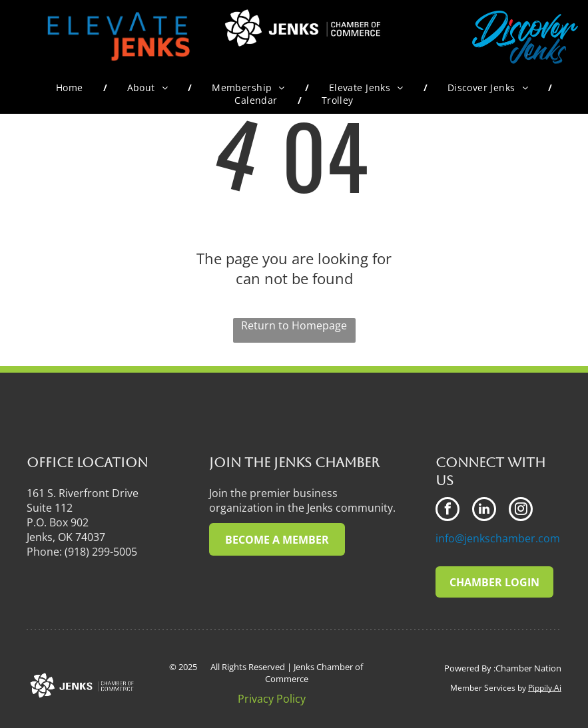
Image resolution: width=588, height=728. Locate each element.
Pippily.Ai (545, 688)
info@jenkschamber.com (498, 538)
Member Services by (488, 688)
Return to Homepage (294, 325)
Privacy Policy (272, 699)
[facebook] (447, 511)
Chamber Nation (528, 668)
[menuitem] (72, 88)
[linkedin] (484, 511)
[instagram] (521, 511)
